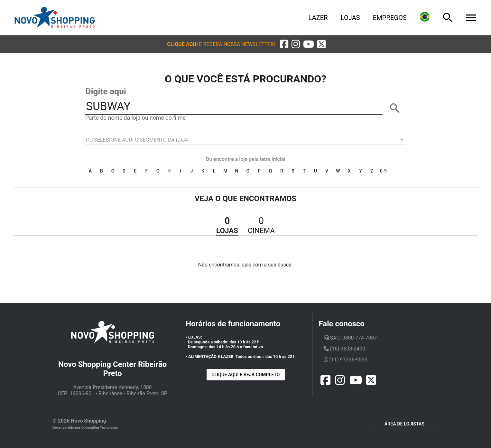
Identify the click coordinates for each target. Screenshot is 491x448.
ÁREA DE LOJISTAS (404, 424)
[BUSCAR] (395, 108)
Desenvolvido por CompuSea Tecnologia (85, 428)
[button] (221, 44)
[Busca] (448, 18)
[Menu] (471, 18)
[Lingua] (425, 18)
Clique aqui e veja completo (245, 375)
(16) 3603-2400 (344, 349)
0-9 (383, 171)
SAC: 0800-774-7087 (350, 338)
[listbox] (245, 140)
